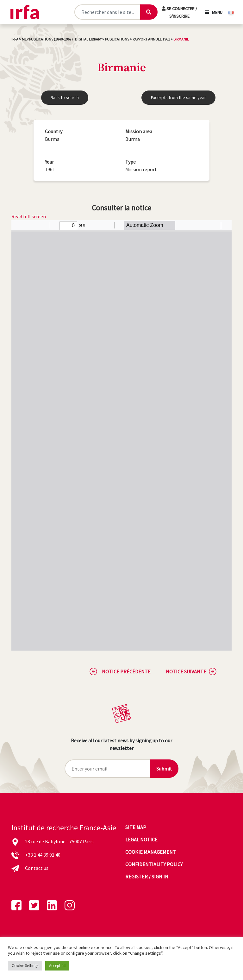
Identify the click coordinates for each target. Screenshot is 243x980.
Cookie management (151, 852)
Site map (136, 827)
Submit (164, 769)
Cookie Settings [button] (25, 966)
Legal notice (141, 840)
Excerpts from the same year (178, 97)
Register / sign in (147, 877)
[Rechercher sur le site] (107, 12)
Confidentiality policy (154, 864)
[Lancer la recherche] (149, 12)
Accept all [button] (57, 966)
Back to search (65, 97)
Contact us (37, 868)
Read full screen (29, 216)
